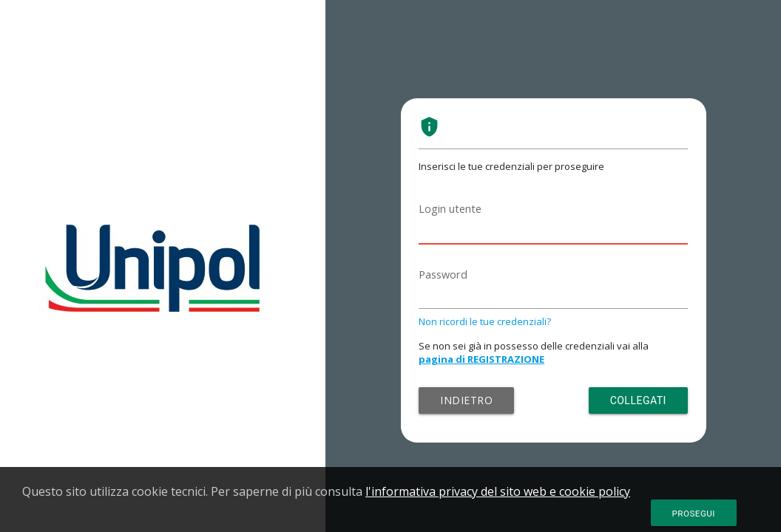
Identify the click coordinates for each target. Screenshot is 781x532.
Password (443, 274)
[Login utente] (553, 227)
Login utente (450, 209)
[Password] (553, 293)
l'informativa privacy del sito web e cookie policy (498, 491)
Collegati (638, 400)
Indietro (466, 400)
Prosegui (694, 514)
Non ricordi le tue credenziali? (485, 321)
